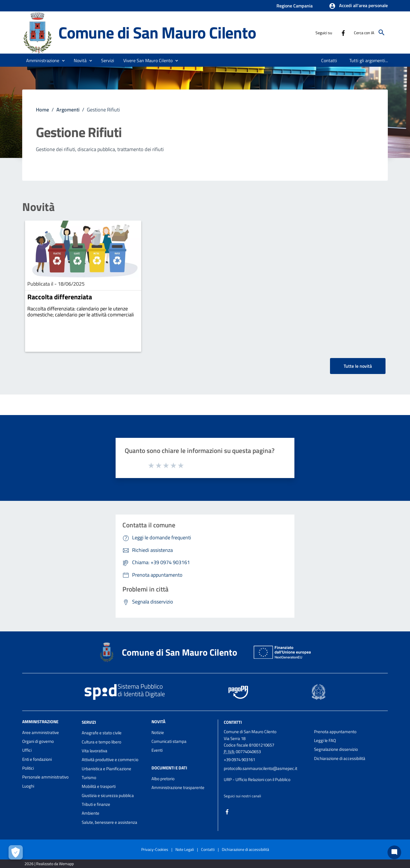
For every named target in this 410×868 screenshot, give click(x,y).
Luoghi (28, 786)
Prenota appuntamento (335, 732)
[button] (358, 6)
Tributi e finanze (96, 804)
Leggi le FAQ (325, 740)
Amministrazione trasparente (178, 787)
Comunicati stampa (169, 741)
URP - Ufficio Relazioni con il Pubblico (257, 779)
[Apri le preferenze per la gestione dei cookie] (16, 852)
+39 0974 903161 (239, 760)
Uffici (27, 750)
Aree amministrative (41, 732)
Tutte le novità (358, 366)
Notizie (158, 732)
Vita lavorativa (95, 751)
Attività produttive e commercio (110, 760)
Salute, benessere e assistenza (109, 822)
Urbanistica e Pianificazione (106, 769)
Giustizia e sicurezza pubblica (108, 795)
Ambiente (91, 813)
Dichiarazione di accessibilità (340, 758)
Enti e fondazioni (37, 759)
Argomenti (68, 110)
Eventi (157, 750)
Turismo (89, 777)
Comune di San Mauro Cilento (157, 32)
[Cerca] (382, 32)
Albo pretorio (163, 779)
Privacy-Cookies (155, 849)
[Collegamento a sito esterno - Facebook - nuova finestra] (343, 32)
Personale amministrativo (45, 777)
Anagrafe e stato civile (102, 733)
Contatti (233, 722)
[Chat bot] (394, 852)
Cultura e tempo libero (102, 742)
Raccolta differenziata (60, 297)
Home (42, 110)
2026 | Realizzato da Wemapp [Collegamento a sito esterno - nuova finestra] (49, 864)
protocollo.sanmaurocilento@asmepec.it (261, 768)
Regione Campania (295, 6)
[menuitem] (329, 60)
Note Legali (185, 849)
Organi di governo (38, 741)
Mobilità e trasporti (99, 786)
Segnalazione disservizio (336, 749)
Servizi (89, 722)
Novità (38, 207)
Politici (28, 768)
